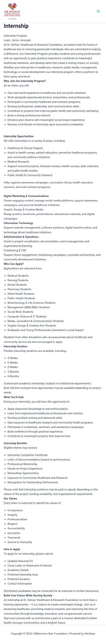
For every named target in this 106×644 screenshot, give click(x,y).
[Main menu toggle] (98, 11)
